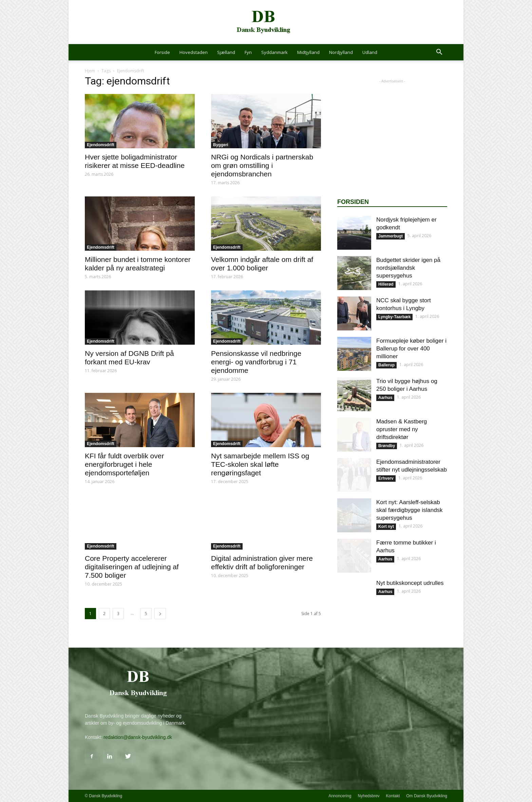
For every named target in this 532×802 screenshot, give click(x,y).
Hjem (90, 71)
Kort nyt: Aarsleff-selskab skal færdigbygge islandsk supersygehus (410, 510)
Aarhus (385, 398)
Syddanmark (274, 52)
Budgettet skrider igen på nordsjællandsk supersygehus (408, 268)
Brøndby (387, 446)
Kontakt (393, 796)
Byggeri (221, 145)
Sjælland (226, 52)
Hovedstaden (194, 52)
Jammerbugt (391, 236)
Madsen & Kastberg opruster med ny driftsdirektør (402, 429)
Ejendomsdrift (101, 145)
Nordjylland (341, 52)
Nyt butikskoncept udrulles (410, 583)
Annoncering (340, 796)
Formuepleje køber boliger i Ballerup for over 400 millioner (411, 349)
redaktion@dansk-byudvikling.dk (138, 737)
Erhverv (386, 478)
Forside (162, 52)
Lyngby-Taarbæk (394, 317)
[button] (439, 53)
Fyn (248, 52)
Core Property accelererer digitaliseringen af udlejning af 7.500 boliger (132, 567)
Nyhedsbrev (369, 796)
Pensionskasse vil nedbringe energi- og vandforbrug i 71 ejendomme (256, 362)
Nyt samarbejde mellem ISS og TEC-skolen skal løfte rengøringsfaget (260, 464)
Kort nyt (386, 527)
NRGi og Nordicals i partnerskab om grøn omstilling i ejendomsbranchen (262, 165)
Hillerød (386, 284)
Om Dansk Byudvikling (427, 796)
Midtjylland (308, 52)
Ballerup (386, 365)
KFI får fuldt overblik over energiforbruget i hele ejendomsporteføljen (124, 464)
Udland (370, 52)
